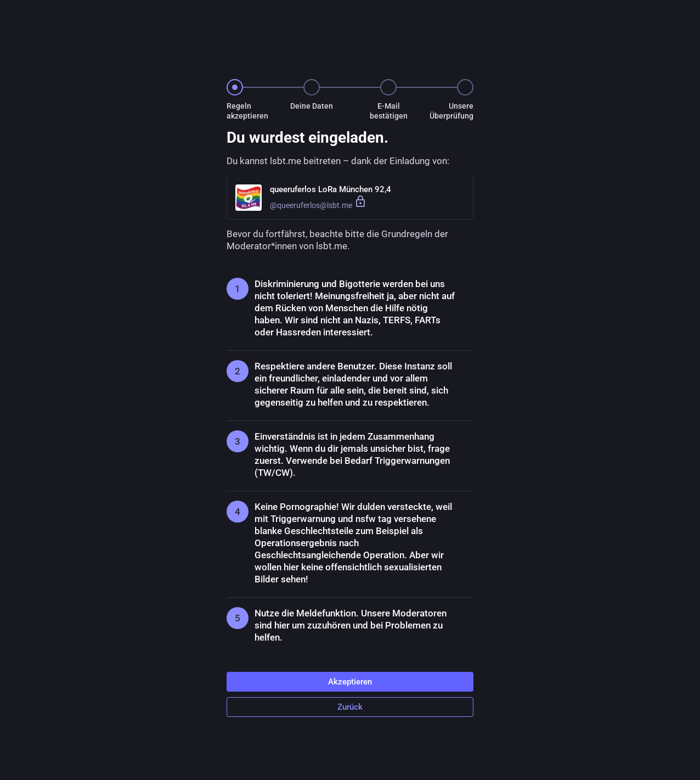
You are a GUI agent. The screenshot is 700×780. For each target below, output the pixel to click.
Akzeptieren (350, 682)
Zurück (350, 707)
